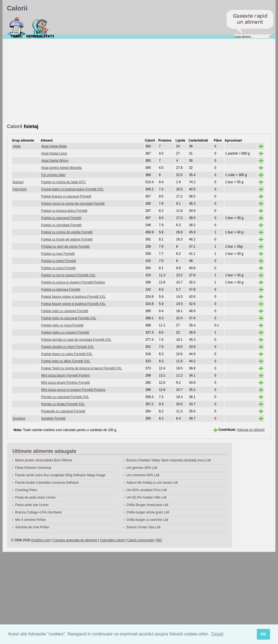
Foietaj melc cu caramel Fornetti (65, 311)
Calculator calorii (112, 540)
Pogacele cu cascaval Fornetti (63, 411)
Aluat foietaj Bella (54, 146)
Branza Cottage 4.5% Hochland (38, 512)
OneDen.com (41, 540)
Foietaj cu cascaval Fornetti (61, 218)
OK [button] (263, 634)
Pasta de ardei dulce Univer (35, 497)
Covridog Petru (26, 490)
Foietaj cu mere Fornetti (58, 261)
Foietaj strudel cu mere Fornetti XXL (67, 347)
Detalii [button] (217, 634)
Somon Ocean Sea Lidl (143, 527)
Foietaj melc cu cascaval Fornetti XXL (69, 318)
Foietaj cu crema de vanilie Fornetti (67, 232)
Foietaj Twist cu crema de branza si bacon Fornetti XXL (81, 368)
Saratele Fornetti (53, 418)
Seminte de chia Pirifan (32, 527)
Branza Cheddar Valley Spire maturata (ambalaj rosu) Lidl (169, 460)
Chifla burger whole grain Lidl (148, 512)
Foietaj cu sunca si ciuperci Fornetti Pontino (73, 282)
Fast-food (19, 189)
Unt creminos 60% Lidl (143, 475)
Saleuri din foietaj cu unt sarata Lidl (152, 483)
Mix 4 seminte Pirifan (30, 520)
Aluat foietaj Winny (55, 161)
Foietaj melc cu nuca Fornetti (62, 325)
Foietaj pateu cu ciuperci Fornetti (65, 332)
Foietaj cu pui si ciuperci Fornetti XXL (68, 275)
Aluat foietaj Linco (54, 153)
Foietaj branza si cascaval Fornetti (66, 196)
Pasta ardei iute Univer (32, 505)
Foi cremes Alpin (53, 175)
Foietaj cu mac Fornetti (58, 254)
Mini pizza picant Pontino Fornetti (65, 383)
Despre (40, 27)
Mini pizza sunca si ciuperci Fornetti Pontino (73, 390)
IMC (159, 540)
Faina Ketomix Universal (33, 468)
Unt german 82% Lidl (142, 468)
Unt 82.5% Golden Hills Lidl (146, 497)
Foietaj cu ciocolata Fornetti (61, 225)
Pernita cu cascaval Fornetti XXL (65, 397)
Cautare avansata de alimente (75, 540)
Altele (17, 146)
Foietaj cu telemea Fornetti (61, 289)
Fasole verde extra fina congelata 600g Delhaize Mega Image (60, 475)
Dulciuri (18, 182)
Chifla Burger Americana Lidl (147, 505)
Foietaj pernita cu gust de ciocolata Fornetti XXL (76, 340)
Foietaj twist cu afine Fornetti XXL (66, 361)
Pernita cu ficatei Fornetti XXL (63, 404)
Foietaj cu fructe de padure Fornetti (67, 239)
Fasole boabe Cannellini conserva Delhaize (47, 483)
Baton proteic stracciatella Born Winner (44, 460)
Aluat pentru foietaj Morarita (61, 168)
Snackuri (19, 418)
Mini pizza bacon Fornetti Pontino (65, 375)
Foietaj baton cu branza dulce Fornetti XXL (72, 189)
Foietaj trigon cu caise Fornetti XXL (67, 354)
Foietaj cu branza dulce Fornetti (64, 211)
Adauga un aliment (251, 430)
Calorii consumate (140, 540)
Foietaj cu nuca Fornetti (58, 268)
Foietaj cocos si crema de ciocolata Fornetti (73, 204)
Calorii (16, 27)
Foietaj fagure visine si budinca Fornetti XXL (73, 297)
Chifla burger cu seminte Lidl (147, 520)
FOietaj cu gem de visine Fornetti (65, 247)
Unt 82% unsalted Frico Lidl (147, 490)
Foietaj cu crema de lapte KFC (63, 182)
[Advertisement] (82, 82)
